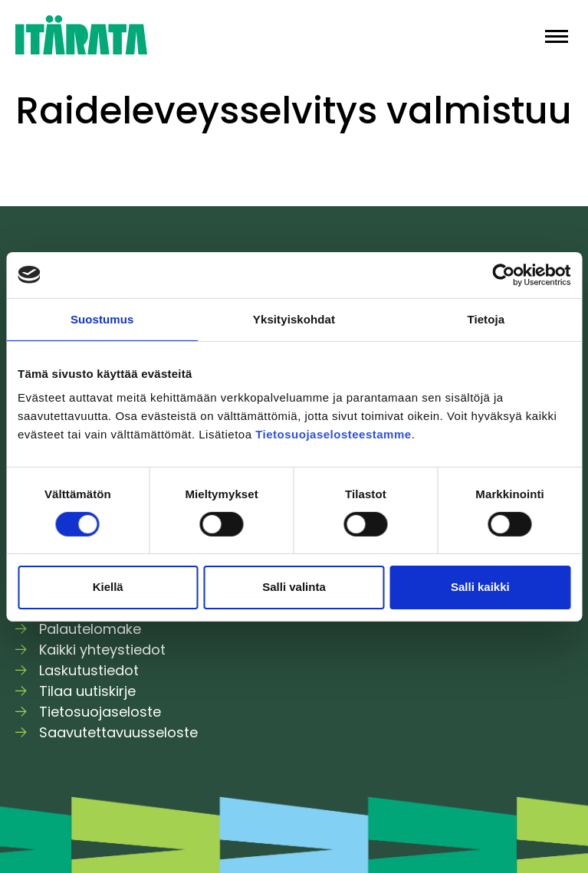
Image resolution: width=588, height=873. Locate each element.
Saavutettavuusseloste (118, 732)
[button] (557, 35)
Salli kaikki (480, 587)
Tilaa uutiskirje (87, 691)
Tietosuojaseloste (100, 712)
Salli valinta (294, 587)
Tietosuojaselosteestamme (333, 434)
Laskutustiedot (89, 670)
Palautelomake (90, 629)
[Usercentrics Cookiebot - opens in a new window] (503, 274)
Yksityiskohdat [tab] (294, 318)
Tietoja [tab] (486, 318)
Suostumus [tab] (102, 318)
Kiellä (108, 587)
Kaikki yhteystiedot (102, 650)
